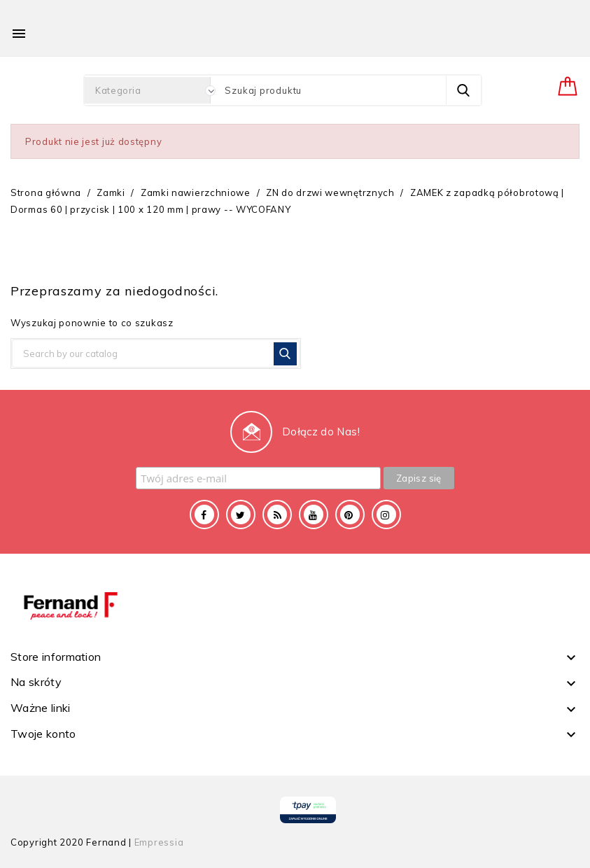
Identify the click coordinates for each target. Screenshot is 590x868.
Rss (277, 514)
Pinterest (350, 514)
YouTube (314, 514)
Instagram (386, 514)
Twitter (241, 514)
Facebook (204, 514)
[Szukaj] (156, 353)
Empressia (159, 842)
